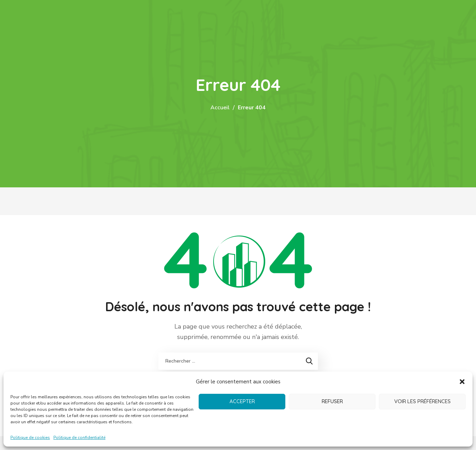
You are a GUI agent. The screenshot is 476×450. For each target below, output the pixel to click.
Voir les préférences (422, 401)
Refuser (332, 401)
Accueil (220, 108)
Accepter (242, 401)
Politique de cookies (30, 438)
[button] (462, 382)
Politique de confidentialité (79, 438)
